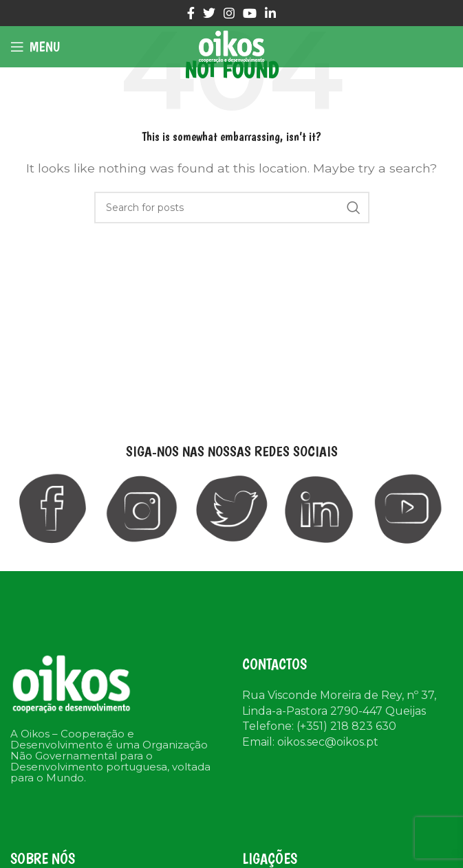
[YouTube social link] (250, 13)
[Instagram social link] (229, 13)
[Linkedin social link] (270, 13)
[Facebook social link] (191, 13)
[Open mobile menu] (35, 47)
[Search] (232, 208)
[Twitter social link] (209, 13)
